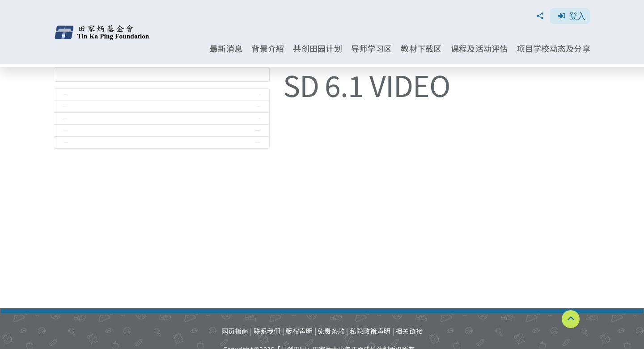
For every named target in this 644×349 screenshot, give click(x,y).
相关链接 (409, 331)
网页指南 (235, 331)
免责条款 (331, 331)
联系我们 (267, 331)
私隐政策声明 (370, 331)
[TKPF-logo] (103, 28)
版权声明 (299, 331)
